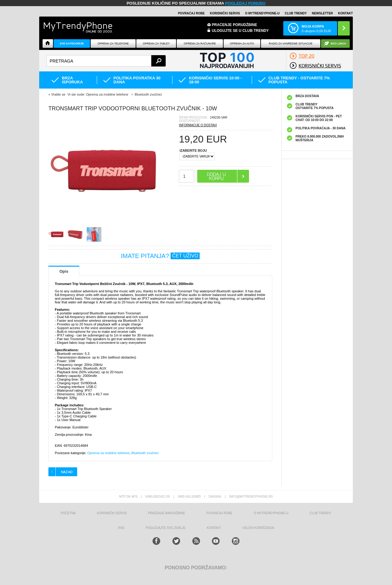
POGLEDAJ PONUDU (245, 3)
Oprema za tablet (156, 44)
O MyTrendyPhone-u (262, 13)
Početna (68, 513)
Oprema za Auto (242, 44)
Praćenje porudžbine (235, 25)
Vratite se (58, 94)
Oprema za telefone (113, 44)
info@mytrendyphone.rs (251, 497)
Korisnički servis (225, 13)
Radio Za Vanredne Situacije (291, 44)
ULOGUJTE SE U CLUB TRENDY (240, 31)
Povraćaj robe (191, 13)
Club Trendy (296, 13)
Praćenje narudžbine (166, 513)
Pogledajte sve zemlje (166, 528)
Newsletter (322, 13)
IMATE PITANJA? (160, 256)
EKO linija (339, 44)
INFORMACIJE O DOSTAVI (198, 125)
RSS (121, 528)
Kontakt (345, 13)
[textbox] (106, 61)
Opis (64, 271)
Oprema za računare (200, 44)
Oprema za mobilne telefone (108, 453)
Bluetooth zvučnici (145, 453)
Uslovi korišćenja (258, 528)
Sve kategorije (72, 44)
